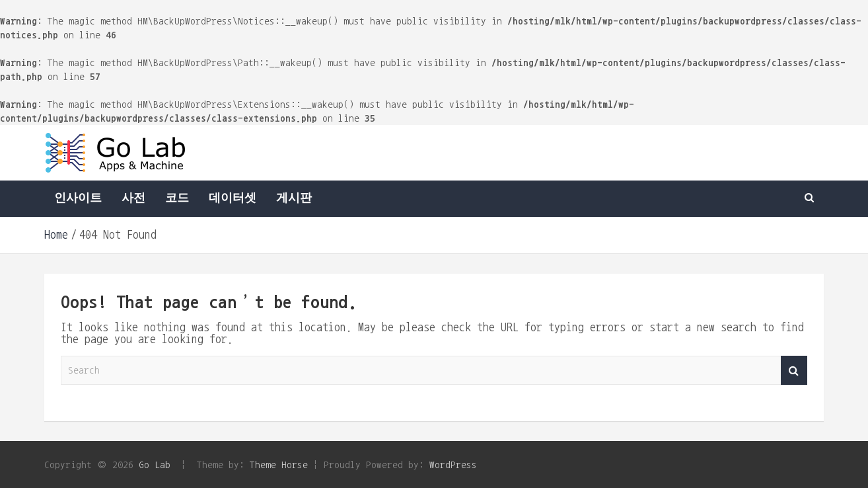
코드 (177, 198)
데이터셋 (233, 198)
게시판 (294, 198)
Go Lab (155, 465)
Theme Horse (279, 465)
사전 (133, 198)
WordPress (453, 465)
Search (794, 371)
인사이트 (78, 198)
